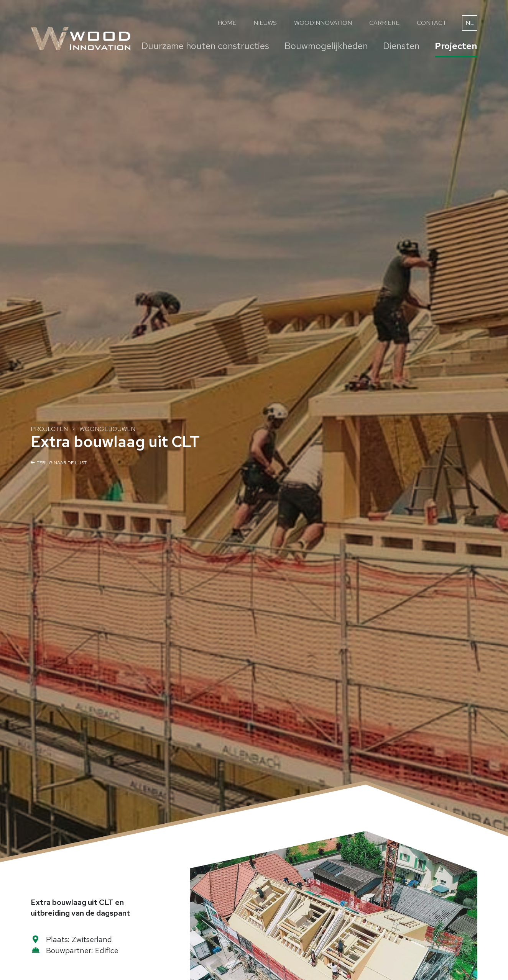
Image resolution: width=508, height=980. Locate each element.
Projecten (456, 46)
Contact (432, 23)
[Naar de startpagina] (81, 38)
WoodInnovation (323, 23)
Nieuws (265, 23)
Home (227, 23)
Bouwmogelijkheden (326, 46)
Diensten (401, 46)
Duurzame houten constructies (205, 46)
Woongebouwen (107, 429)
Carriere (384, 23)
